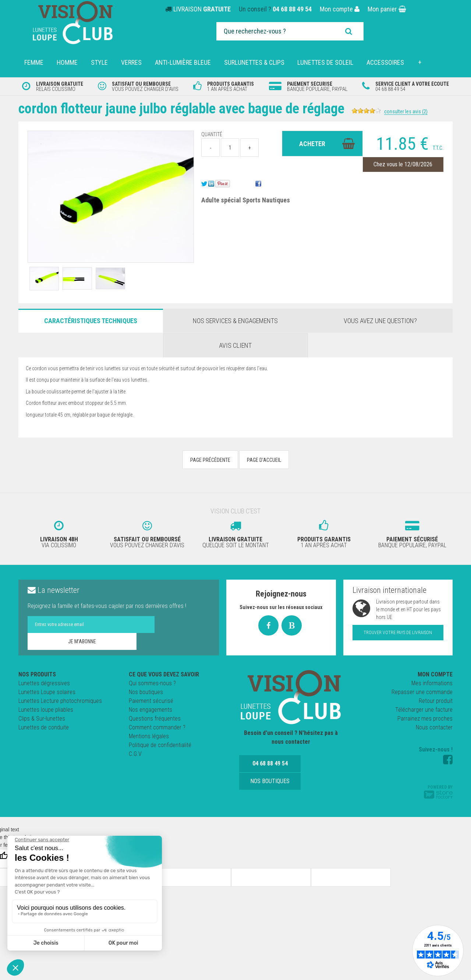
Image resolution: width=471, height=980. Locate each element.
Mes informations (432, 682)
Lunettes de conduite (44, 726)
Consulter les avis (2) (423, 112)
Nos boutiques (146, 691)
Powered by (438, 790)
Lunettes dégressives (44, 682)
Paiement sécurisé (151, 699)
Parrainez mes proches (425, 717)
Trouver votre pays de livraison (398, 631)
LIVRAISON (202, 9)
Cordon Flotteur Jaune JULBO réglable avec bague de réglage (190, 108)
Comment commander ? (157, 726)
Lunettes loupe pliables (46, 708)
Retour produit (436, 699)
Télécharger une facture (424, 708)
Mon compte (340, 9)
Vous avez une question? (380, 321)
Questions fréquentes (155, 717)
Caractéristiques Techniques (91, 321)
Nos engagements (150, 708)
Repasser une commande (422, 691)
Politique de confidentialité (160, 744)
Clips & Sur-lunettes (42, 717)
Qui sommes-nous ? (152, 682)
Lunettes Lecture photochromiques (60, 699)
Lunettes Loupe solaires (47, 691)
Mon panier (387, 9)
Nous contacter (434, 726)
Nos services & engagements (235, 321)
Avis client (235, 345)
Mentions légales (149, 735)
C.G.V (135, 752)
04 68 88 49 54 (292, 9)
